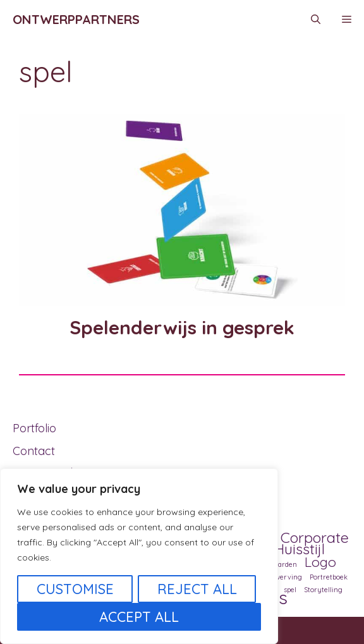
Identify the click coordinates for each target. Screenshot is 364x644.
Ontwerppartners (76, 19)
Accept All (139, 617)
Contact (34, 451)
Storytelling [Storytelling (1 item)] (323, 590)
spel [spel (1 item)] (290, 590)
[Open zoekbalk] (316, 20)
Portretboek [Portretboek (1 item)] (329, 577)
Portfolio (34, 428)
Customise (75, 589)
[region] (139, 556)
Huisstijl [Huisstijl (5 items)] (300, 549)
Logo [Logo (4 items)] (320, 562)
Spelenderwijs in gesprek (182, 327)
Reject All (197, 589)
